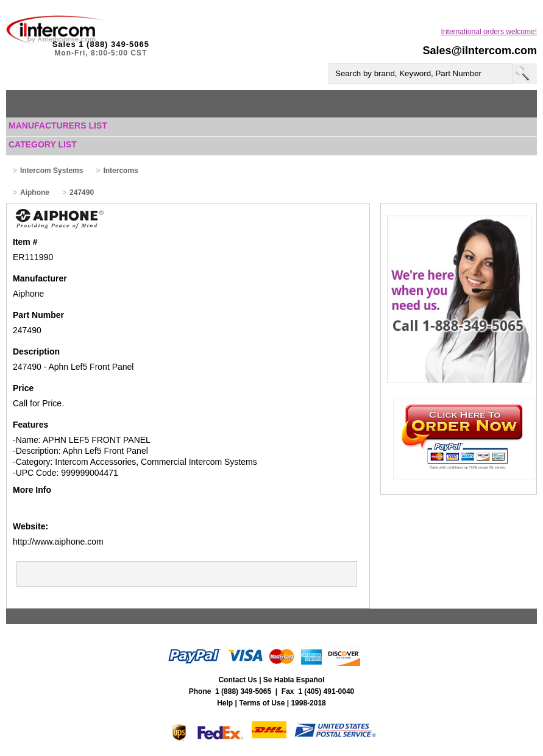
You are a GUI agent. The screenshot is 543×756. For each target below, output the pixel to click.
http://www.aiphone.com (58, 542)
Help (225, 703)
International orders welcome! (489, 32)
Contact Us (237, 680)
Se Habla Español (294, 680)
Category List (43, 144)
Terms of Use (262, 703)
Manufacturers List (58, 125)
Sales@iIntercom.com (480, 51)
